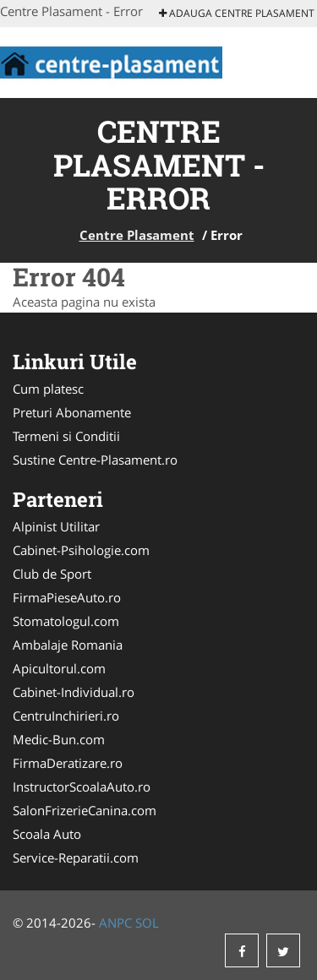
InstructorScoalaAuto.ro (82, 787)
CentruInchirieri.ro (66, 716)
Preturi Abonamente (72, 412)
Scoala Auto (47, 834)
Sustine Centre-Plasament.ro (95, 460)
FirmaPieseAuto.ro (67, 597)
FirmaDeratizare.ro (68, 763)
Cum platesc (48, 389)
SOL (147, 923)
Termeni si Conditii (66, 436)
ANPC (115, 923)
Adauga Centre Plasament (237, 13)
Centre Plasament (137, 235)
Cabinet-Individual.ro (74, 692)
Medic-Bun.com (59, 739)
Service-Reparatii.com (76, 857)
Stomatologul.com (66, 621)
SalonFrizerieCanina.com (85, 810)
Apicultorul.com (59, 668)
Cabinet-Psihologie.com (81, 550)
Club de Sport (52, 574)
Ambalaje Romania (68, 645)
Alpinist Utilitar (56, 526)
